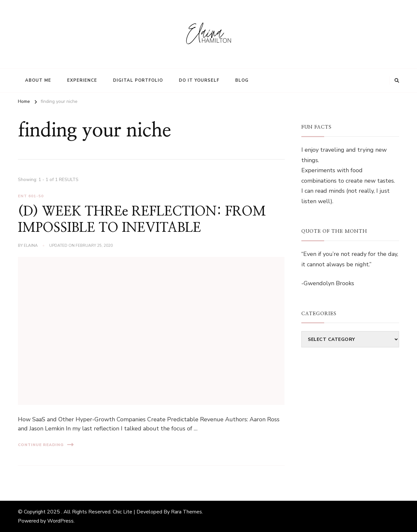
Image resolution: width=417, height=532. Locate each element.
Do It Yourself (199, 80)
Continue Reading (46, 445)
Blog (242, 80)
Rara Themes (187, 512)
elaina (31, 245)
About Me (38, 80)
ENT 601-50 (31, 196)
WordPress (60, 521)
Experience (82, 80)
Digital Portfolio (138, 80)
